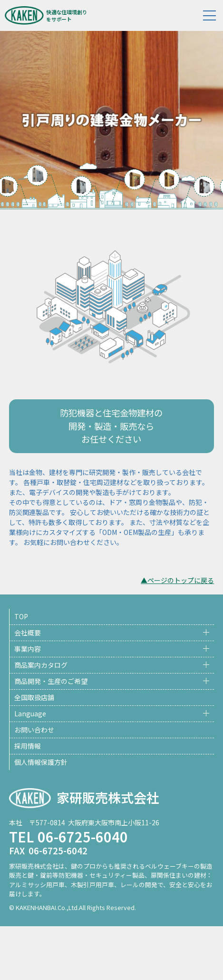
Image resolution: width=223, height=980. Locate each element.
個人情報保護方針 (41, 762)
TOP (21, 616)
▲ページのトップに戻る (177, 580)
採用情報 (28, 746)
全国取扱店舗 (34, 697)
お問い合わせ (34, 730)
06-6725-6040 (83, 836)
